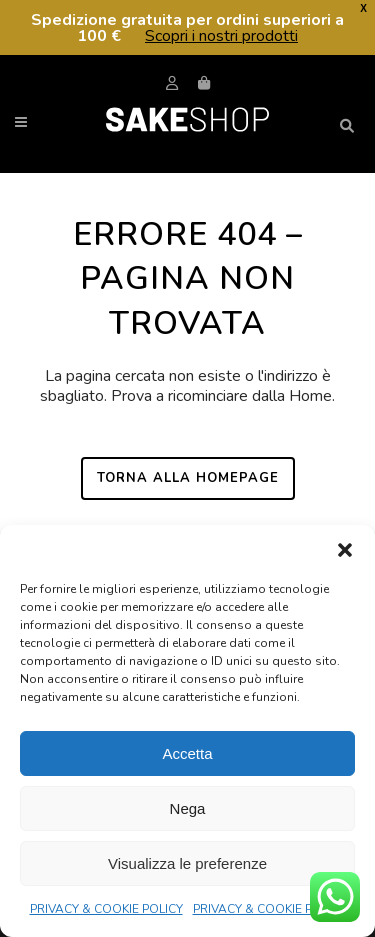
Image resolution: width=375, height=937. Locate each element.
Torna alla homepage (188, 478)
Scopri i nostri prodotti (221, 36)
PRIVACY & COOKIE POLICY (106, 909)
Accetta (187, 753)
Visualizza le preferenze (187, 863)
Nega (188, 808)
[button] (345, 550)
